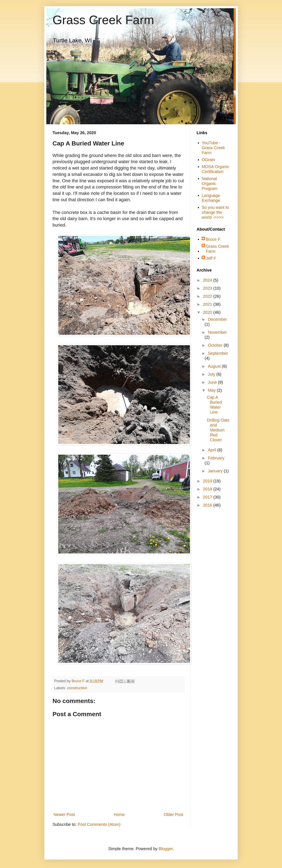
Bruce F (213, 239)
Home (119, 815)
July (212, 374)
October (216, 345)
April (213, 450)
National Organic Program (210, 184)
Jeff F (211, 258)
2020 (208, 312)
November (217, 332)
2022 (208, 296)
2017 (208, 497)
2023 (208, 288)
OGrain (208, 160)
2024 (208, 280)
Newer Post (64, 815)
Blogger (166, 849)
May (212, 390)
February (216, 458)
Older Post (174, 815)
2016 (208, 505)
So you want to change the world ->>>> (215, 212)
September (218, 353)
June (213, 382)
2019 (208, 481)
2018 (208, 489)
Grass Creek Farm (103, 20)
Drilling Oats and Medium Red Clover (218, 430)
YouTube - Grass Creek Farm (213, 148)
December (217, 319)
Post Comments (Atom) (99, 824)
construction (77, 688)
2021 (208, 304)
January (216, 471)
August (215, 366)
